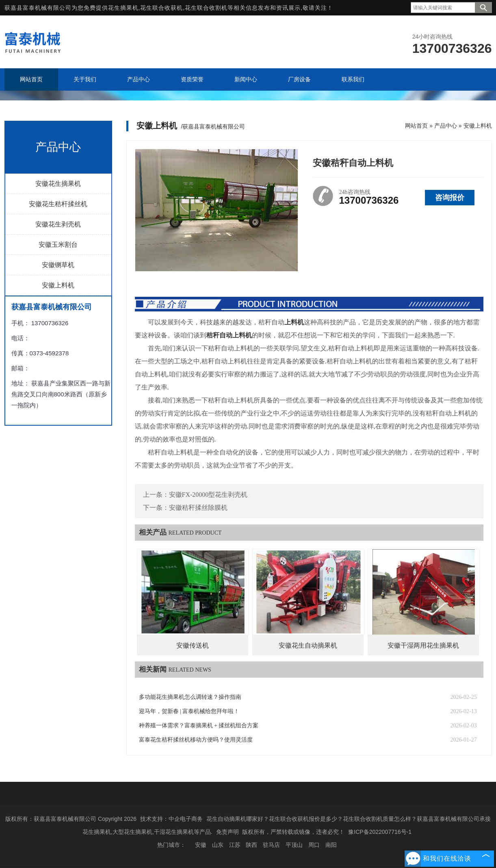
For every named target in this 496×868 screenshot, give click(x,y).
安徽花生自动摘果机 (308, 645)
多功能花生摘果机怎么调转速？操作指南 (190, 697)
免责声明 (227, 832)
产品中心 (446, 126)
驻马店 (271, 845)
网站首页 (416, 126)
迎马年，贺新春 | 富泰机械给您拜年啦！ (189, 711)
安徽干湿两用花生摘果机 (423, 645)
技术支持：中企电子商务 (171, 819)
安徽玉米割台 (58, 245)
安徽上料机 (58, 285)
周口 (314, 845)
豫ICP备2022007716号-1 (380, 832)
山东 (218, 845)
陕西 (251, 845)
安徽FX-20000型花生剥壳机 (208, 495)
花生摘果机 (123, 8)
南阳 (331, 845)
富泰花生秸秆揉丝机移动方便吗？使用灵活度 (196, 740)
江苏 (235, 845)
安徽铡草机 (58, 265)
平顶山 (294, 845)
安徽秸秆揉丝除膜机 (198, 508)
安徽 (201, 845)
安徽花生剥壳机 (58, 224)
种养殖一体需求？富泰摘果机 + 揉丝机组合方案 (199, 726)
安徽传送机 (193, 645)
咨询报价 (450, 198)
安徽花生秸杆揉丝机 (58, 204)
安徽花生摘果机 (58, 184)
